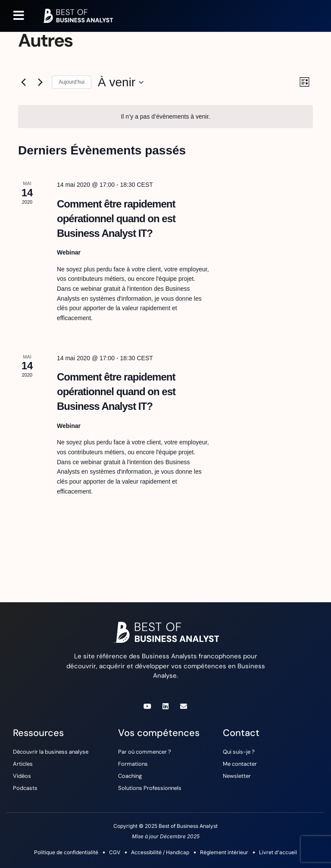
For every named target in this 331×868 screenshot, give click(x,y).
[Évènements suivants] (40, 82)
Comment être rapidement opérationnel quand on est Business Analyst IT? (116, 219)
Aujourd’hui (72, 82)
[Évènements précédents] (23, 82)
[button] (19, 16)
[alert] (165, 117)
